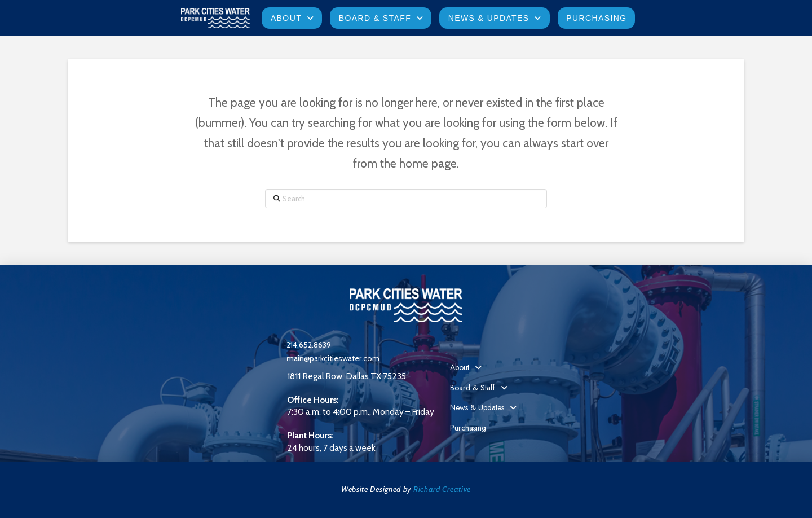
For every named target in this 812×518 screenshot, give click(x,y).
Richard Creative (442, 489)
